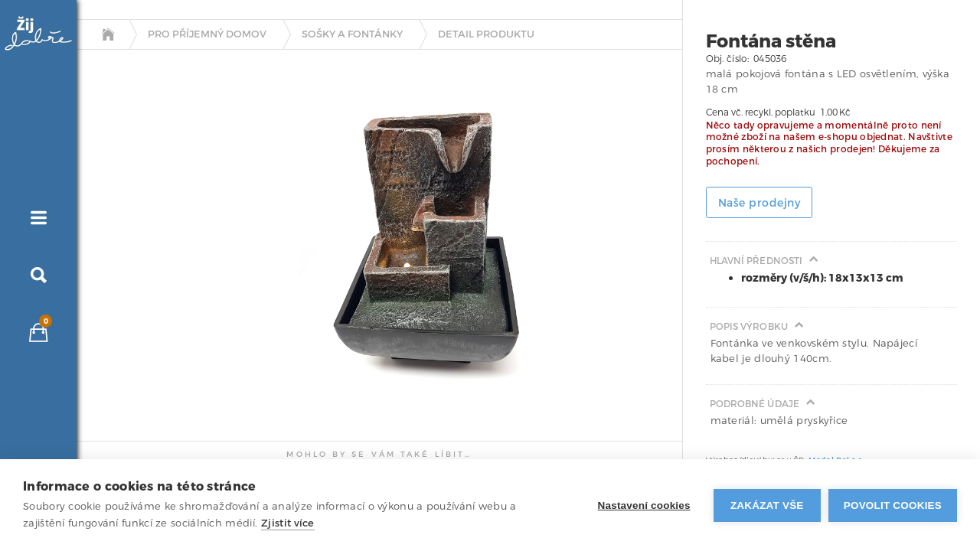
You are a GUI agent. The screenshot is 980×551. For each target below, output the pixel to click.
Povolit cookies (893, 505)
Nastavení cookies (644, 505)
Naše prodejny (759, 203)
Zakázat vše (767, 505)
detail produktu (486, 34)
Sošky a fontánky (352, 34)
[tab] (119, 217)
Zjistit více (288, 523)
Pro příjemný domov (207, 34)
